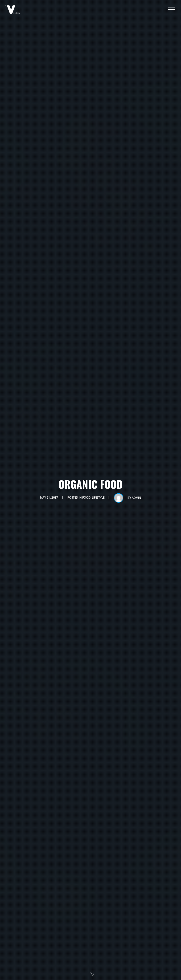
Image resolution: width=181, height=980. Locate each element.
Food (86, 498)
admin (136, 498)
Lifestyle (98, 498)
